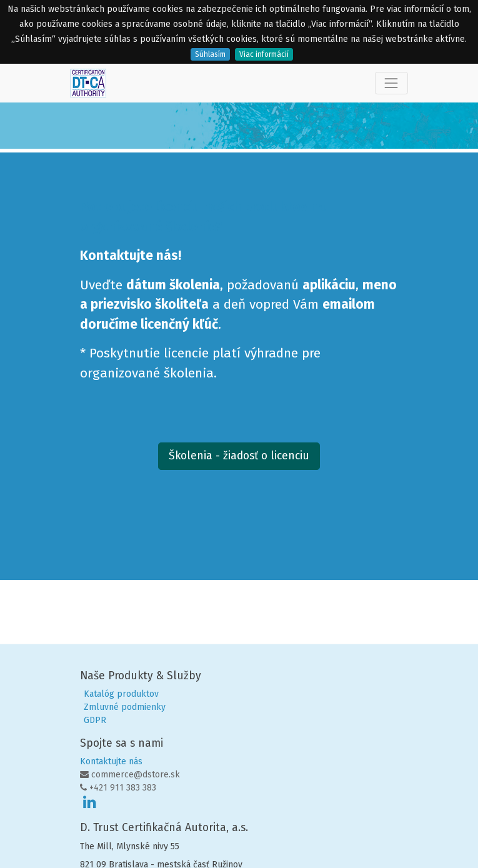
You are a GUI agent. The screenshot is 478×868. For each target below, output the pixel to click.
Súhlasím (210, 54)
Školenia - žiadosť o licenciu (239, 456)
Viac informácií (264, 54)
